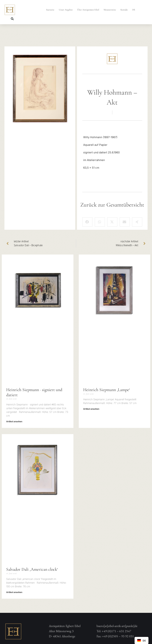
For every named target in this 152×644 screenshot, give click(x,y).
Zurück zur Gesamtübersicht (112, 205)
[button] (12, 19)
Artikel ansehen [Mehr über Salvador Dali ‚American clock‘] (14, 592)
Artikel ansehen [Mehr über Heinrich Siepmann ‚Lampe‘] (91, 409)
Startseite (50, 10)
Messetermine (110, 10)
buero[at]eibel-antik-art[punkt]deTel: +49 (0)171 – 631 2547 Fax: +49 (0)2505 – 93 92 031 (117, 631)
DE (134, 10)
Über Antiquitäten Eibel (88, 10)
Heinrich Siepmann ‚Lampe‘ (107, 390)
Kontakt (124, 10)
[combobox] (142, 640)
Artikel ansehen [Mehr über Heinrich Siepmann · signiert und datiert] (14, 421)
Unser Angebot (66, 10)
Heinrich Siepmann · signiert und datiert (34, 392)
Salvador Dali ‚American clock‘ (32, 569)
